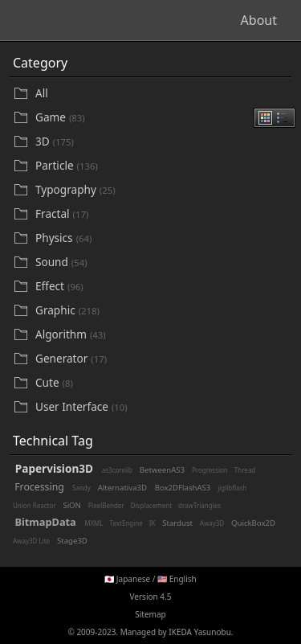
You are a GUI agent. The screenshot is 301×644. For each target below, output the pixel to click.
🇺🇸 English (177, 579)
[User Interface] (162, 407)
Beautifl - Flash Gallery (88, 20)
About (259, 20)
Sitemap (150, 614)
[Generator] (162, 359)
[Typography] (162, 190)
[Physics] (162, 238)
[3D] (162, 142)
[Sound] (162, 263)
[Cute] (162, 383)
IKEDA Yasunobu (200, 632)
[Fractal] (162, 214)
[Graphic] (162, 311)
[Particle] (162, 166)
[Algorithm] (162, 335)
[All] (162, 93)
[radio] (265, 118)
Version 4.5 (151, 597)
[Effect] (162, 287)
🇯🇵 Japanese (127, 579)
